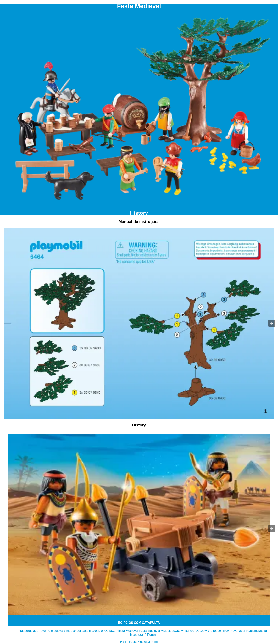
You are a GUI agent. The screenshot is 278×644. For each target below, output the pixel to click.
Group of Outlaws (104, 631)
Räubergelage (29, 631)
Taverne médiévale (52, 631)
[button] (272, 323)
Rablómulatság (256, 631)
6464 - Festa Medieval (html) (139, 642)
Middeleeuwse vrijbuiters (178, 631)
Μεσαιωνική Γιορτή (143, 635)
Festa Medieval (150, 631)
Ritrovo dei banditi (78, 631)
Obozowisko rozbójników (212, 631)
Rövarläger (238, 631)
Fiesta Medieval (127, 631)
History (139, 213)
